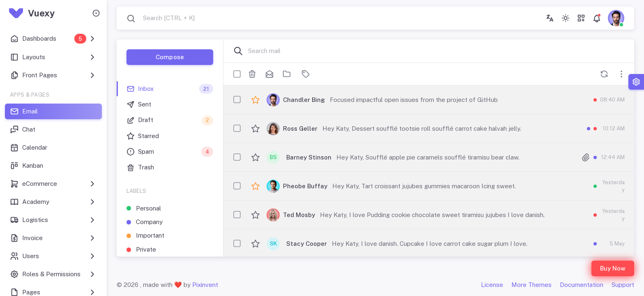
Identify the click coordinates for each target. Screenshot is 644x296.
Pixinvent (205, 285)
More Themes (531, 285)
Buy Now (613, 268)
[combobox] (161, 18)
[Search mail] (436, 51)
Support (623, 285)
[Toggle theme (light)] (566, 18)
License (492, 285)
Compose (170, 57)
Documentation (582, 285)
